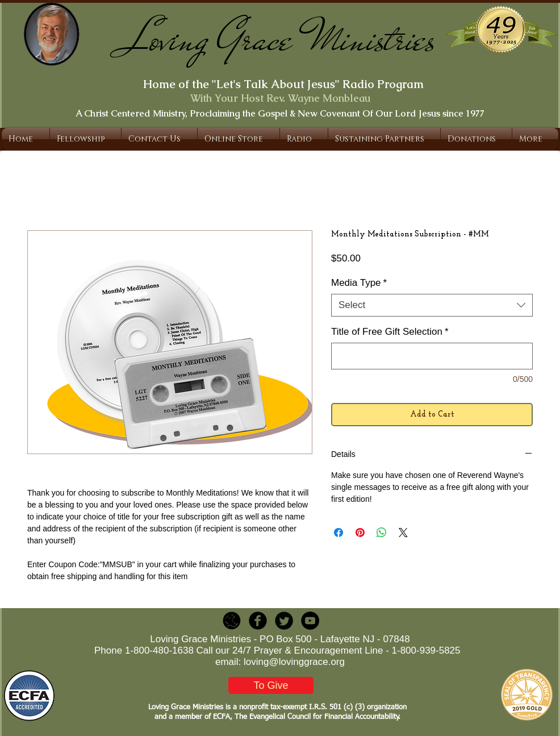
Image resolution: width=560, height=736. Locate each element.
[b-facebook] (258, 621)
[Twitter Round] (284, 621)
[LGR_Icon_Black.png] (232, 621)
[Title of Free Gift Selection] (432, 356)
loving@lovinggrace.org (294, 662)
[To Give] (271, 685)
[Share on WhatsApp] (382, 533)
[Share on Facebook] (338, 533)
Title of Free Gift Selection (390, 332)
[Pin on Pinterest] (360, 533)
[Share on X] (403, 533)
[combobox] (432, 305)
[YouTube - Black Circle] (310, 621)
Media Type (359, 283)
